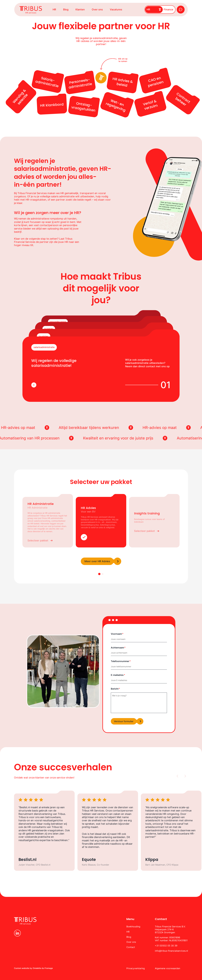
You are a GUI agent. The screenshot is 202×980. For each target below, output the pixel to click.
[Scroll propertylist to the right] (185, 776)
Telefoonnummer (120, 661)
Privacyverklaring (136, 968)
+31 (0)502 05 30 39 (166, 946)
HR (54, 9)
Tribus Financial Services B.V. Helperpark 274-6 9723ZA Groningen (170, 929)
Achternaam (117, 648)
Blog (66, 9)
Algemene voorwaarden (167, 968)
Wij (84, 807)
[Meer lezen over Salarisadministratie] (34, 385)
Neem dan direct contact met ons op (147, 366)
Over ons (97, 9)
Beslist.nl (25, 807)
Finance (168, 9)
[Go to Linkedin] (17, 933)
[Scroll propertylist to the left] (178, 776)
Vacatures (116, 9)
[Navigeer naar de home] (31, 10)
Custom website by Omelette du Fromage (33, 968)
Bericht (115, 689)
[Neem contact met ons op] (181, 10)
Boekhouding (133, 926)
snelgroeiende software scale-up (170, 807)
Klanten (80, 9)
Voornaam (116, 634)
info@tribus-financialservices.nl (171, 951)
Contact (131, 947)
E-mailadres (117, 675)
